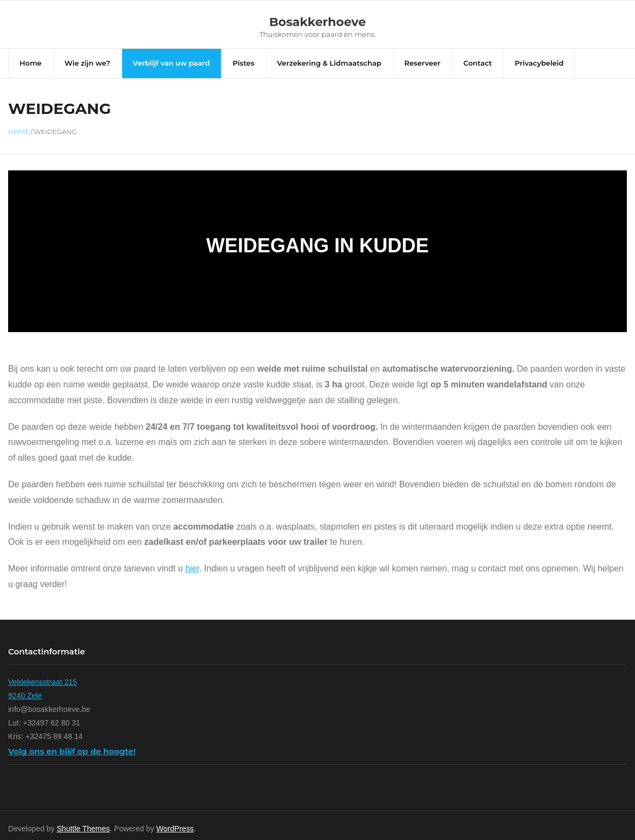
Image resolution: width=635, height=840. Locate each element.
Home (19, 143)
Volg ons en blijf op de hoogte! (72, 763)
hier (192, 580)
